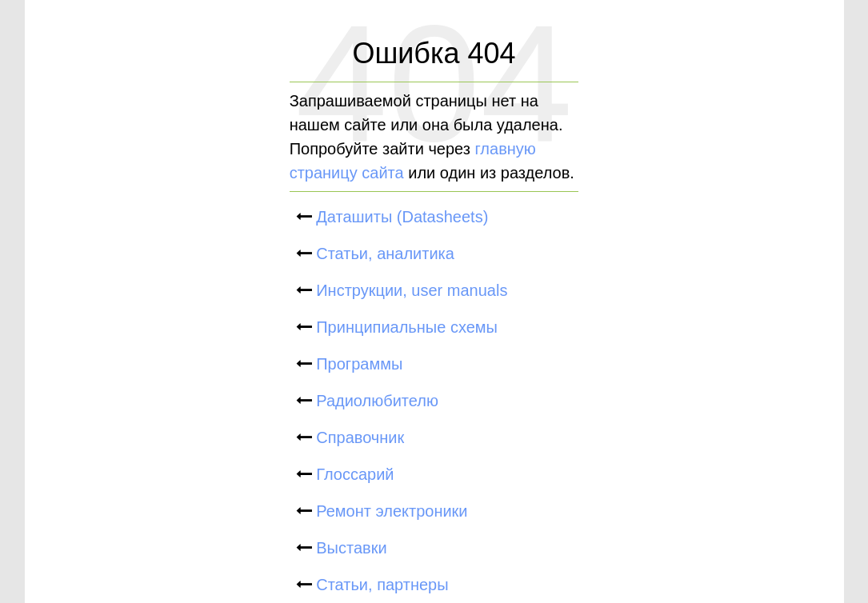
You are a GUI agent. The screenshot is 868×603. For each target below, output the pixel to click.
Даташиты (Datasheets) (400, 217)
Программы (358, 364)
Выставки (350, 548)
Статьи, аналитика (383, 254)
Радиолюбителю (375, 401)
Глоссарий (353, 474)
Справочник (358, 437)
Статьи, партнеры (380, 585)
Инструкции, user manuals (410, 290)
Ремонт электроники (390, 511)
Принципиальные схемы (405, 327)
